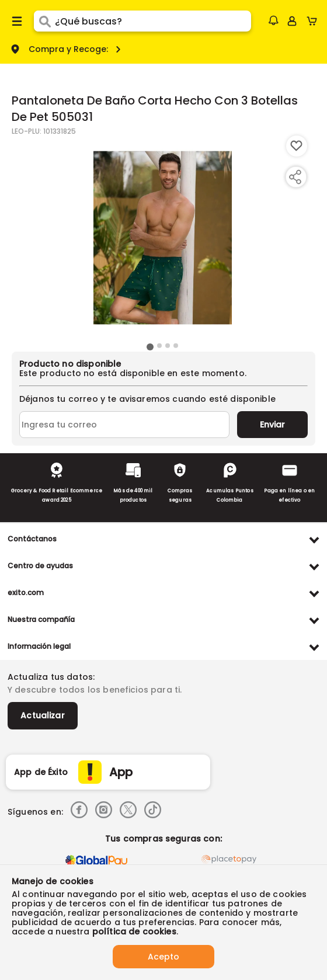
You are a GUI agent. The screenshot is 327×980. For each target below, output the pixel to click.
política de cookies (134, 932)
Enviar (272, 425)
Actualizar (43, 715)
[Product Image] (162, 238)
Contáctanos (32, 539)
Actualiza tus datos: (51, 677)
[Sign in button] (292, 21)
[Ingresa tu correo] (124, 425)
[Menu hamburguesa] (17, 21)
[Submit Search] (44, 21)
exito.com (26, 592)
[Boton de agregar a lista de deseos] (297, 146)
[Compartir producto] (295, 177)
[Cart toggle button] (314, 21)
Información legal (39, 646)
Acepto (163, 957)
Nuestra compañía (41, 619)
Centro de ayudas (40, 566)
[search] (153, 21)
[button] (273, 20)
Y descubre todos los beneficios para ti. (95, 690)
